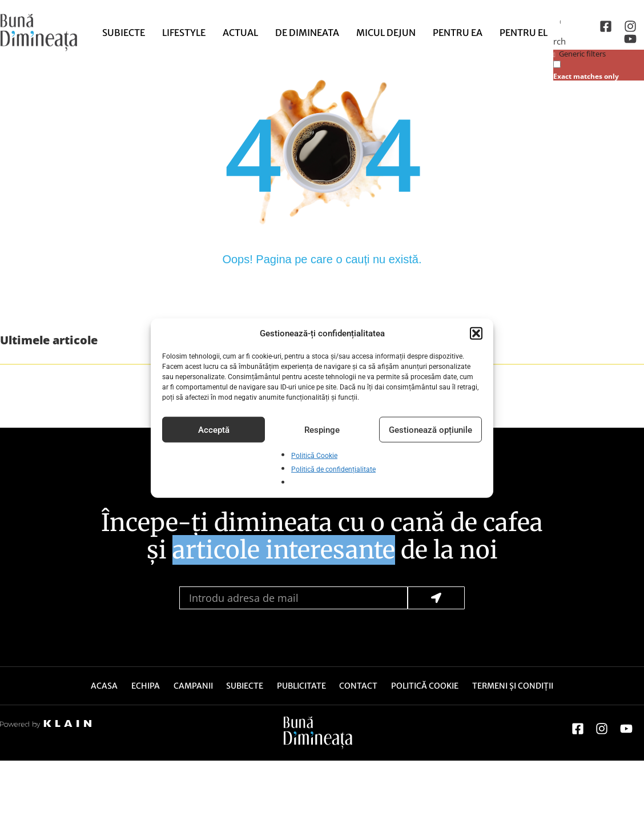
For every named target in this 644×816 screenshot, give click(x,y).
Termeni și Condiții (516, 686)
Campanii (192, 686)
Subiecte (124, 33)
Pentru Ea (458, 33)
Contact (360, 686)
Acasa (102, 686)
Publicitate (302, 686)
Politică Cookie (314, 456)
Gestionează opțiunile (430, 429)
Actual (240, 33)
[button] (476, 333)
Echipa (144, 686)
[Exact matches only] (557, 64)
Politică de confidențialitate (333, 469)
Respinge (322, 429)
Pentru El (524, 33)
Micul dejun (386, 33)
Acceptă (214, 429)
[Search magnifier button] (562, 41)
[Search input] (563, 21)
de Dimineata (307, 33)
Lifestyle (184, 33)
